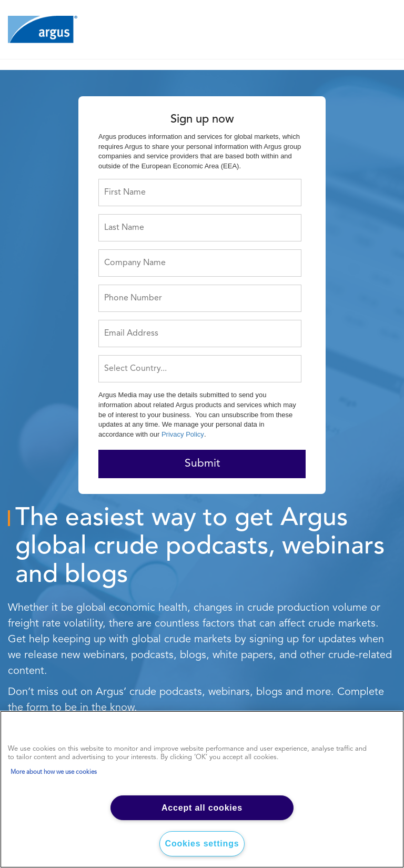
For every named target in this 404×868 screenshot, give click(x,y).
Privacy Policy (183, 434)
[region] (202, 789)
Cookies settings (202, 844)
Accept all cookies (202, 808)
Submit (202, 464)
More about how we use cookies (54, 772)
